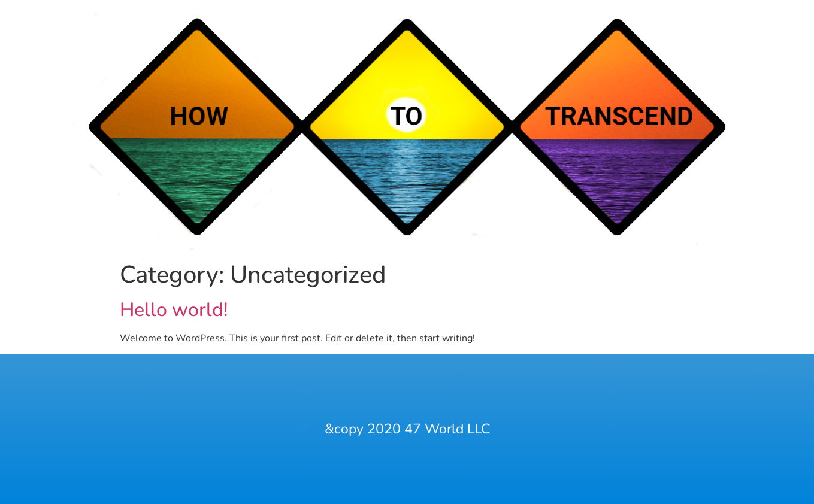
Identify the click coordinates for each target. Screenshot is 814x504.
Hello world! (174, 310)
